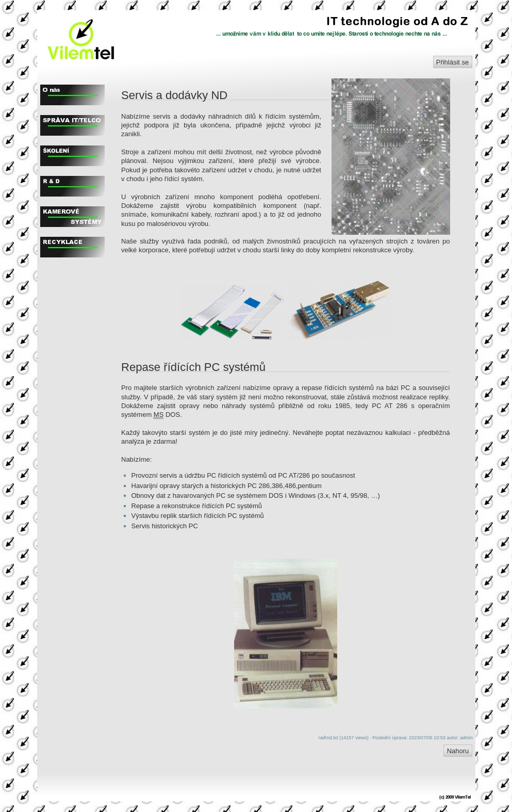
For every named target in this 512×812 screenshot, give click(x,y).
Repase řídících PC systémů (193, 367)
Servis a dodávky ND (174, 95)
